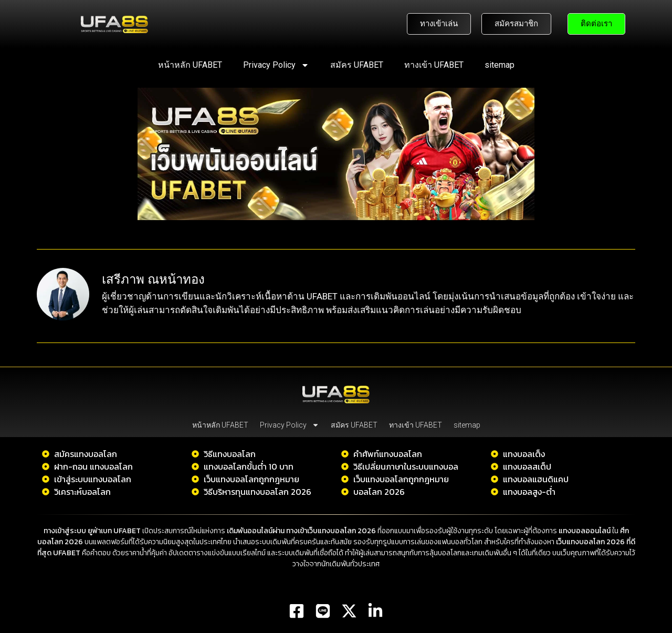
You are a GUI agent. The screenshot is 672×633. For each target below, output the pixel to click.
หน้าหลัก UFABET (190, 65)
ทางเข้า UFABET (434, 65)
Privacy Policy (276, 65)
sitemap (500, 65)
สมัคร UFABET (357, 65)
